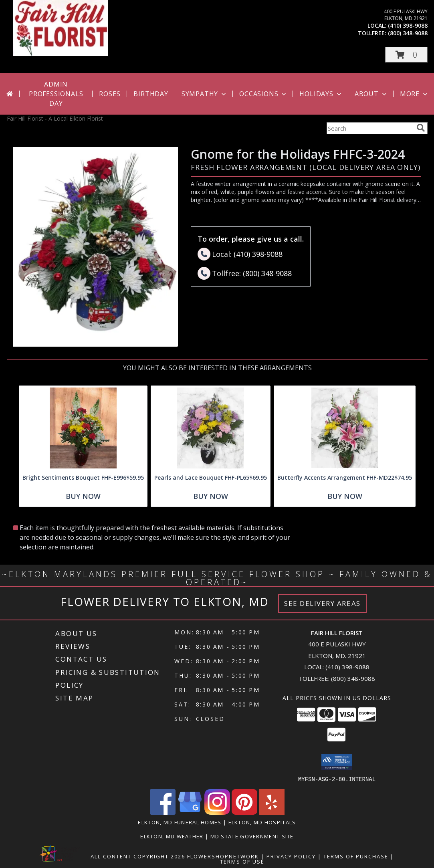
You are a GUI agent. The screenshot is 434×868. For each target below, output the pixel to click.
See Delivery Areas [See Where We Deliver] (322, 603)
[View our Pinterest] (244, 812)
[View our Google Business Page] (190, 812)
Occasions (263, 94)
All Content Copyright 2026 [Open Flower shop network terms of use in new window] (138, 856)
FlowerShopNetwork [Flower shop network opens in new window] (223, 856)
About (371, 94)
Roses (110, 94)
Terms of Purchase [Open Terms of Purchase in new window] (356, 856)
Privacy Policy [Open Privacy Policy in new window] (291, 856)
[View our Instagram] (217, 812)
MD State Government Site (252, 836)
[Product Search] (370, 128)
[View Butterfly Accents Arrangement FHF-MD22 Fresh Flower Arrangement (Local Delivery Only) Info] (345, 428)
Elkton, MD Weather (172, 836)
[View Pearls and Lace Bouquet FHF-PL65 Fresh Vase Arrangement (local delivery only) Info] (211, 428)
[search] (421, 128)
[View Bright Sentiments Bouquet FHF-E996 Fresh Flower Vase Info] (83, 428)
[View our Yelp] (272, 812)
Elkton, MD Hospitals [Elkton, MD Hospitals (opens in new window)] (262, 822)
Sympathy (205, 94)
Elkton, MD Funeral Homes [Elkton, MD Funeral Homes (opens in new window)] (180, 822)
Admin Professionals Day (56, 94)
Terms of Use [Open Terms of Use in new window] (242, 861)
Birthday (151, 94)
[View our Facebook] (163, 812)
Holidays (321, 94)
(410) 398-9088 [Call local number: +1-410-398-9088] (408, 25)
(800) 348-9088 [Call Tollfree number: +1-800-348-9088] (353, 678)
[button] (406, 55)
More (415, 94)
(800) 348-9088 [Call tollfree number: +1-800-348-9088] (408, 33)
